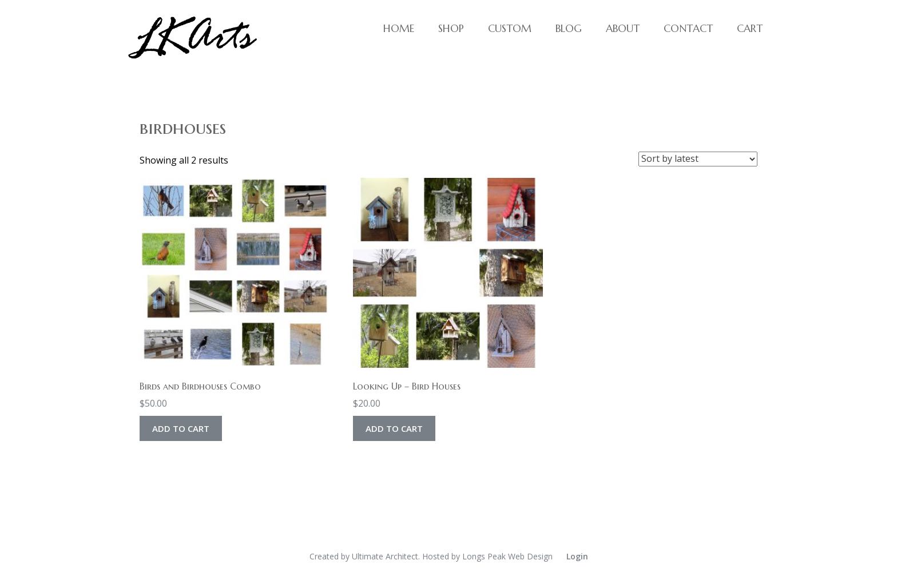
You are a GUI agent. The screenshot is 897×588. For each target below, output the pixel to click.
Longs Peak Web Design (507, 556)
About (623, 28)
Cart (750, 28)
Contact (688, 28)
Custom (510, 28)
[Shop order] (698, 159)
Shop (451, 28)
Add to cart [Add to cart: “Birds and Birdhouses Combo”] (181, 428)
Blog (569, 28)
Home (399, 28)
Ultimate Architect (385, 556)
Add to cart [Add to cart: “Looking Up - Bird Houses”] (394, 428)
